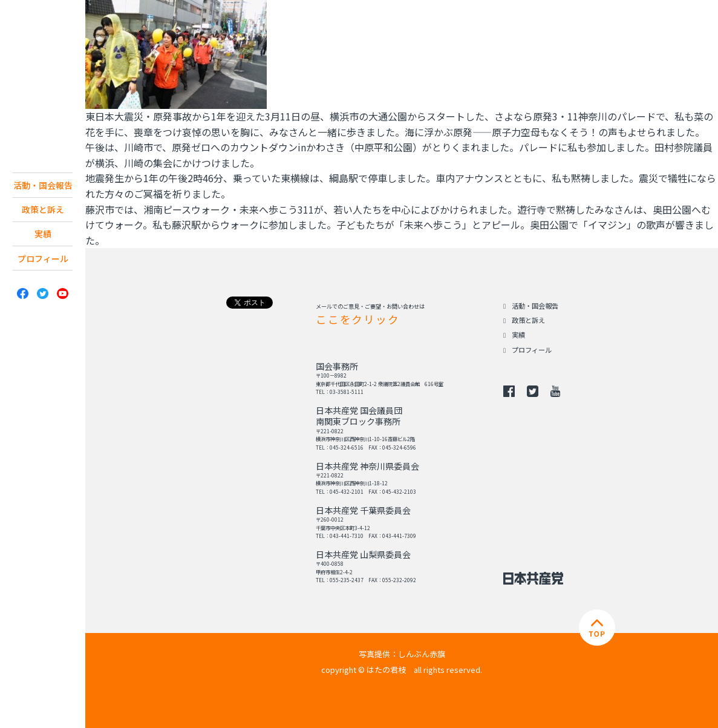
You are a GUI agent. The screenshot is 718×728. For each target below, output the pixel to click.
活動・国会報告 (43, 194)
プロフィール (43, 280)
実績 (43, 254)
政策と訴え (43, 228)
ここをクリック (357, 319)
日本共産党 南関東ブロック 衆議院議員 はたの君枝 (43, 81)
